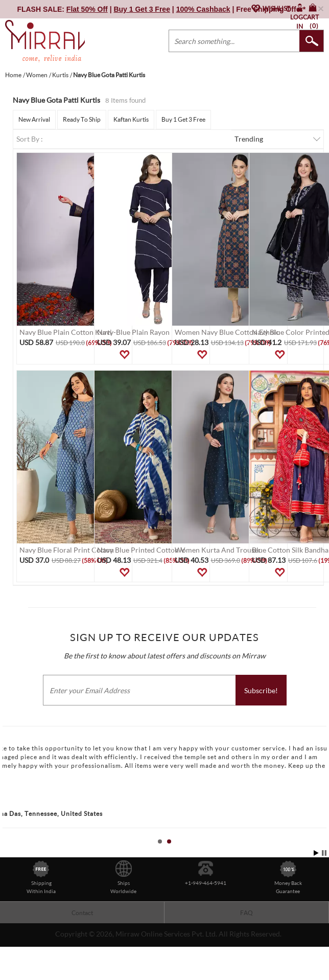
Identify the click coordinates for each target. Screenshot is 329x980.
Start (316, 853)
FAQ (246, 913)
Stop (324, 853)
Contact (82, 913)
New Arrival (34, 119)
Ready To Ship (82, 119)
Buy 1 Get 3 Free (183, 119)
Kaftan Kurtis (131, 119)
